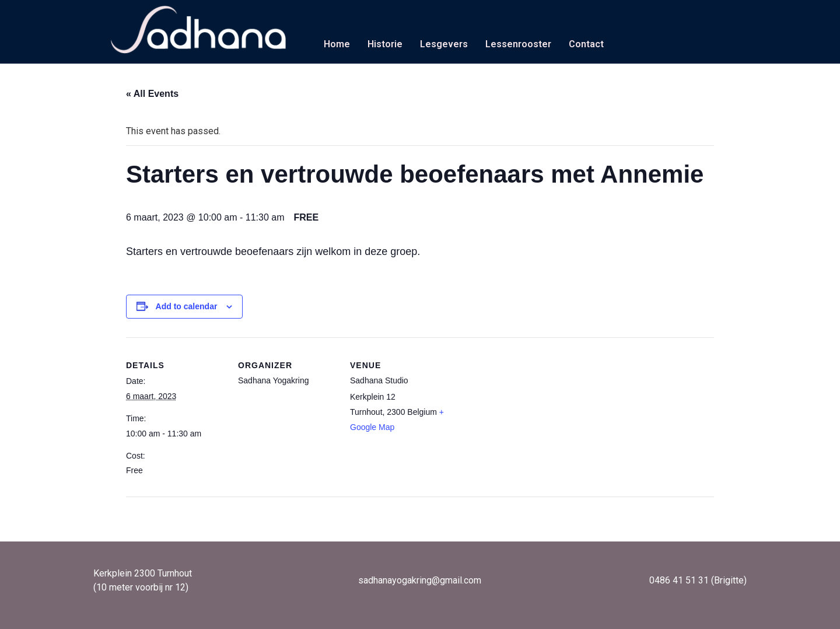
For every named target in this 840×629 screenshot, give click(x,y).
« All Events (152, 94)
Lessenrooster (518, 44)
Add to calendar (187, 306)
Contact (586, 44)
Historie (385, 44)
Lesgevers (444, 44)
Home (337, 44)
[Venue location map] (524, 417)
